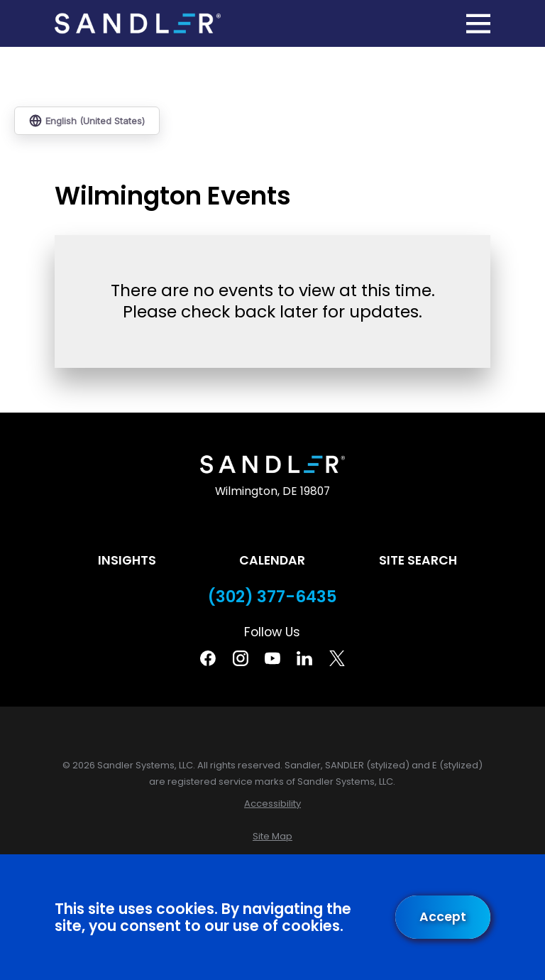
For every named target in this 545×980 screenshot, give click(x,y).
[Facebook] (208, 658)
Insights (127, 560)
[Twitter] (337, 658)
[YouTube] (272, 658)
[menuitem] (272, 804)
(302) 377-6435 (272, 597)
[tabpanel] (272, 296)
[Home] (138, 24)
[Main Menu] (478, 23)
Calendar (272, 560)
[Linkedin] (304, 658)
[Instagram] (241, 658)
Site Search (418, 560)
